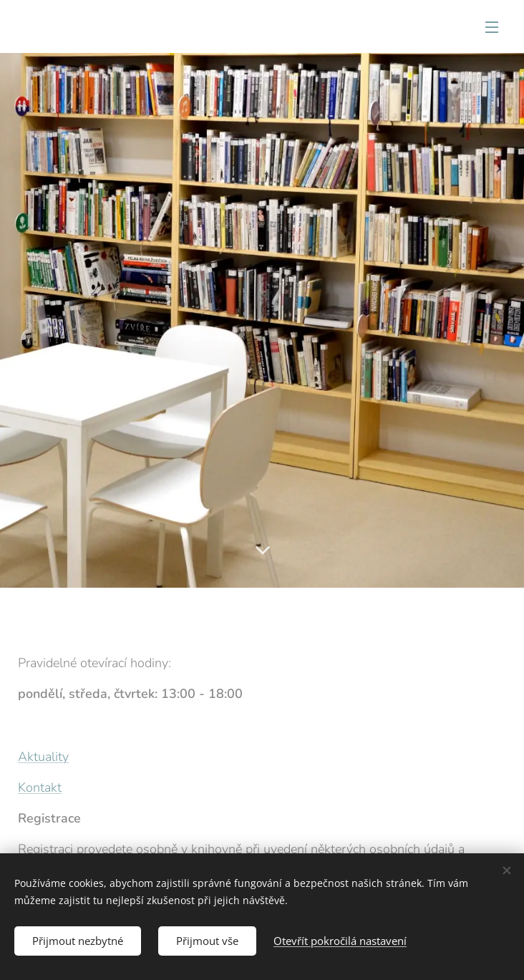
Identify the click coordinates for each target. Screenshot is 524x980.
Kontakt (40, 787)
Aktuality (43, 757)
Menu (492, 27)
